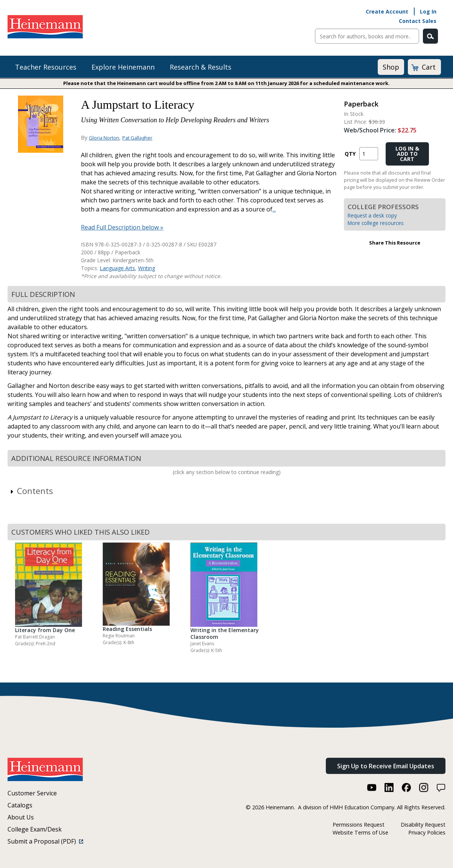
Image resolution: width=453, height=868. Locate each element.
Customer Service (32, 793)
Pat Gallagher (137, 138)
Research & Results (201, 67)
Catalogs (20, 805)
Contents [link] (31, 491)
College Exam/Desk (35, 829)
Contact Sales (418, 21)
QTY (350, 154)
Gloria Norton (104, 138)
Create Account (387, 11)
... (274, 209)
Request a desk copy (372, 215)
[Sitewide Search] (367, 36)
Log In (428, 11)
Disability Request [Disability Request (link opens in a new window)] (423, 825)
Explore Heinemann (123, 67)
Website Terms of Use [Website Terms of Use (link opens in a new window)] (360, 832)
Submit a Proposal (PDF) (45, 841)
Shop (391, 67)
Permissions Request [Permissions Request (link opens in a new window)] (359, 825)
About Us (21, 817)
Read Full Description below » (122, 227)
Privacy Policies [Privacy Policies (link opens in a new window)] (427, 832)
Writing (147, 268)
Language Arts (117, 268)
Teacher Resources (46, 67)
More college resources (376, 223)
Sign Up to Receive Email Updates (386, 766)
